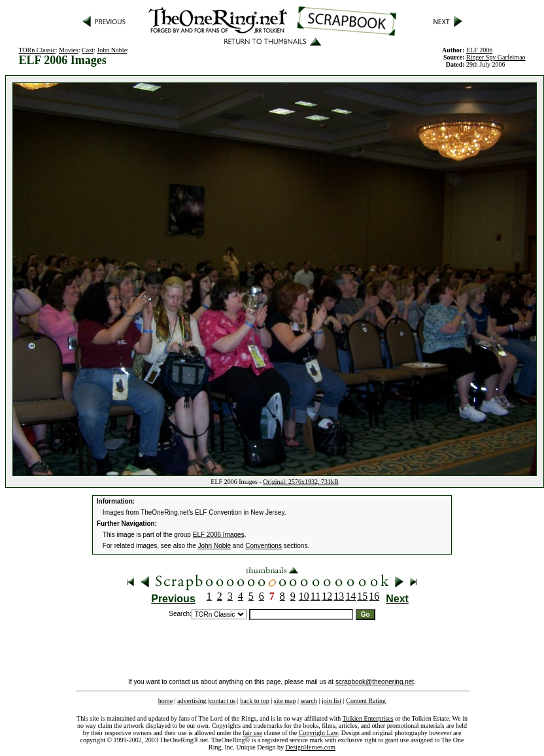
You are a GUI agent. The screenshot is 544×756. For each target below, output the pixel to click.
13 (339, 596)
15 (362, 596)
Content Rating (366, 701)
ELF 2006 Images (219, 535)
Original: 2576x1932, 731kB (300, 482)
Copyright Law (318, 733)
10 (304, 596)
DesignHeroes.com (311, 747)
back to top (254, 701)
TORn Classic (37, 50)
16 (374, 596)
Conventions (263, 546)
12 (327, 596)
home (165, 701)
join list (331, 701)
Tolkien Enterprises (368, 718)
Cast (88, 50)
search (309, 701)
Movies (69, 50)
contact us (222, 701)
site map (285, 701)
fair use (252, 733)
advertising (192, 701)
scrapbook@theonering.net (375, 682)
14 (350, 596)
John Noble (112, 50)
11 (315, 596)
